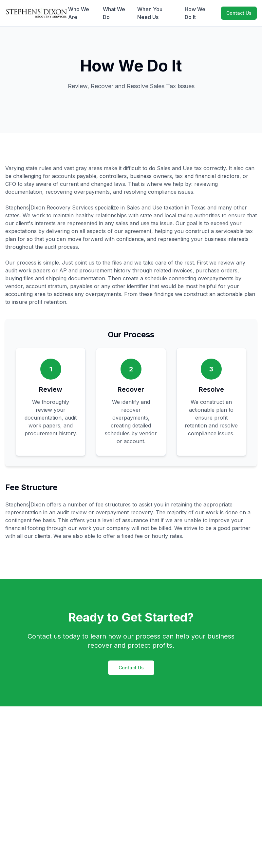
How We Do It (195, 13)
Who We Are (79, 13)
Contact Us (239, 13)
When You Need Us (150, 13)
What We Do (114, 13)
